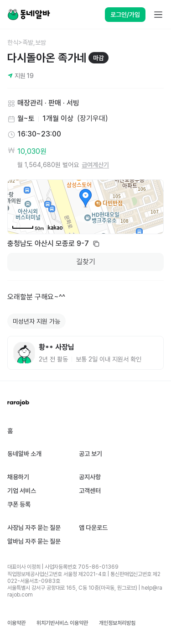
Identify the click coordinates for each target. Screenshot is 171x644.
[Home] (29, 15)
